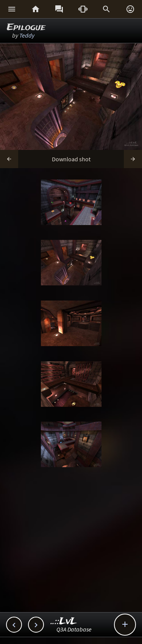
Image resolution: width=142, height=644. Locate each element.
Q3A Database (74, 629)
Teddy (27, 35)
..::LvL (64, 621)
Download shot (71, 159)
